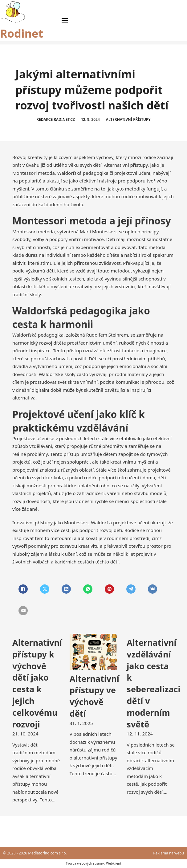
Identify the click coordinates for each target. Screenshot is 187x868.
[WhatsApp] (88, 589)
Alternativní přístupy (128, 119)
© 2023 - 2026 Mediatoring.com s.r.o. (35, 853)
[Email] (23, 611)
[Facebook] (23, 589)
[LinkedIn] (66, 589)
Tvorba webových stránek (85, 863)
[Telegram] (131, 589)
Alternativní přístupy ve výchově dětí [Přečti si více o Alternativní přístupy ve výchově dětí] (94, 696)
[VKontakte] (152, 589)
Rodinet (22, 33)
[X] (45, 589)
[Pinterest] (109, 589)
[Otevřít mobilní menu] (65, 21)
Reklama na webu (169, 853)
